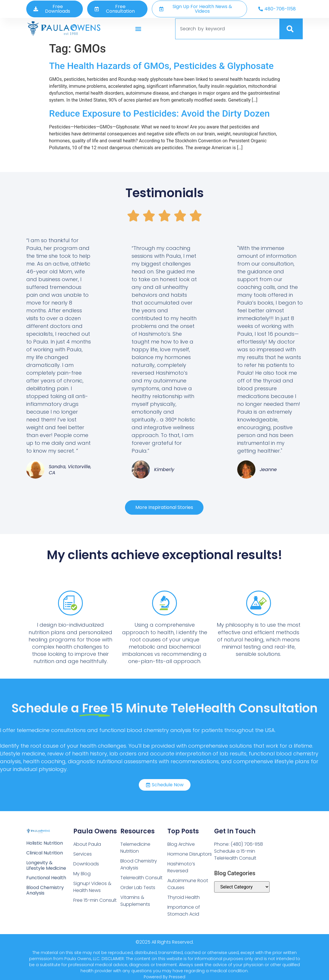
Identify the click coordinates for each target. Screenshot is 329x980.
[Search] (291, 29)
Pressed (177, 977)
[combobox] (227, 29)
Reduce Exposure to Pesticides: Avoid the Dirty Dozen (159, 113)
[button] (138, 29)
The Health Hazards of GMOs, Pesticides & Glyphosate (161, 66)
